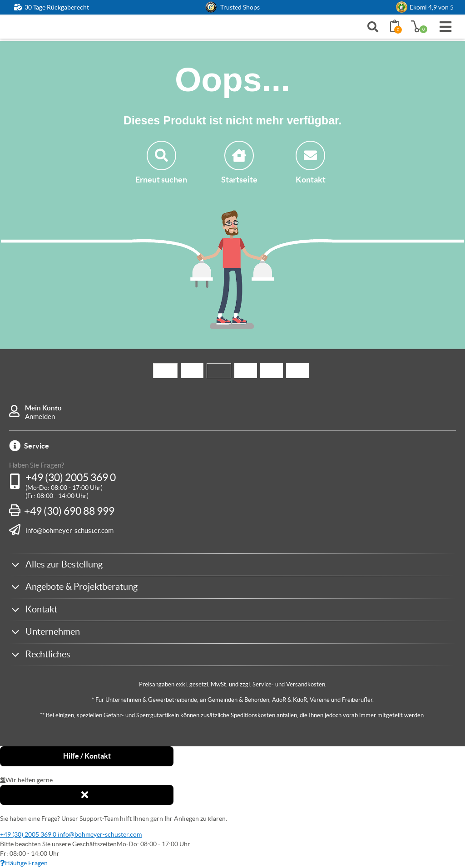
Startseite (239, 163)
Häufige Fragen (24, 863)
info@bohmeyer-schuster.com (69, 530)
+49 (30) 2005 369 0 (71, 478)
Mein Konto (43, 408)
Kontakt (311, 163)
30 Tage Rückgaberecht (57, 7)
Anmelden (40, 417)
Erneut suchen (161, 163)
